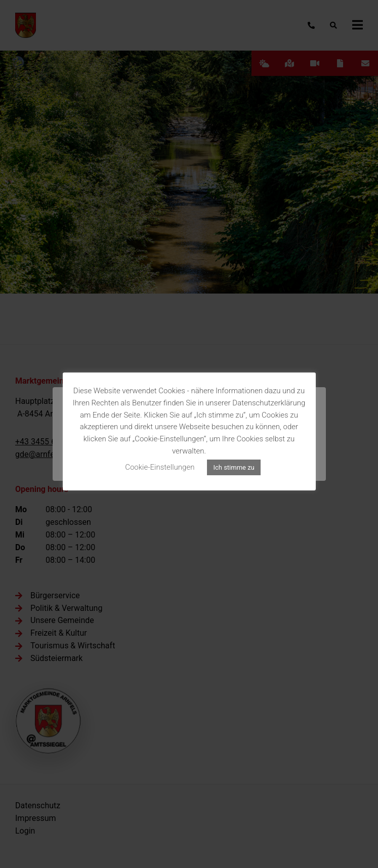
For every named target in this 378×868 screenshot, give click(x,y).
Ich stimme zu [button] (234, 467)
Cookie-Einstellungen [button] (160, 467)
